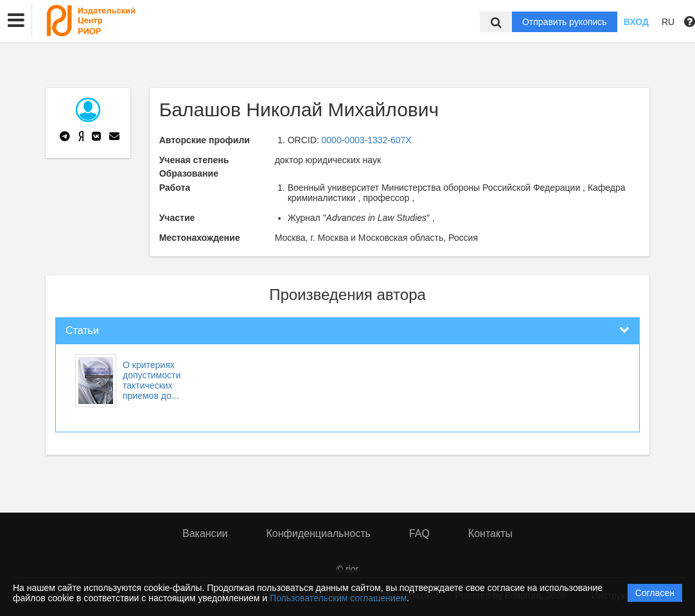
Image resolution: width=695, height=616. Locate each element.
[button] (16, 21)
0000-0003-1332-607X (367, 140)
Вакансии (205, 533)
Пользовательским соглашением (338, 598)
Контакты (490, 533)
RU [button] (668, 22)
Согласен (655, 593)
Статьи (82, 330)
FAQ (419, 533)
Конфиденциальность (319, 533)
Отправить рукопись (565, 22)
